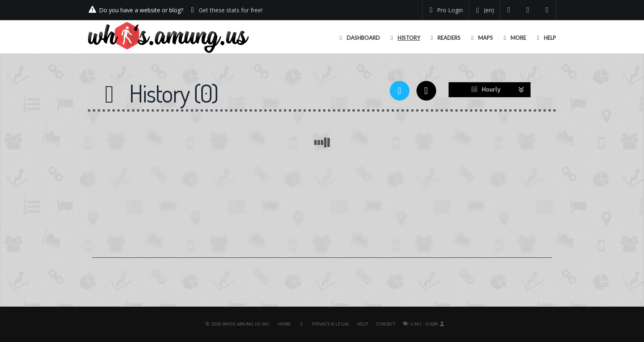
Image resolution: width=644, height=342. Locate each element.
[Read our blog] (528, 10)
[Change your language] (484, 10)
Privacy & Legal (331, 324)
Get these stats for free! (231, 10)
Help (363, 324)
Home (285, 324)
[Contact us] (547, 10)
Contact (386, 324)
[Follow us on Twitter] (509, 10)
